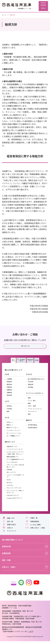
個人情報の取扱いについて (12, 543)
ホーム (4, 15)
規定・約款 (6, 563)
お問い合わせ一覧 (25, 347)
